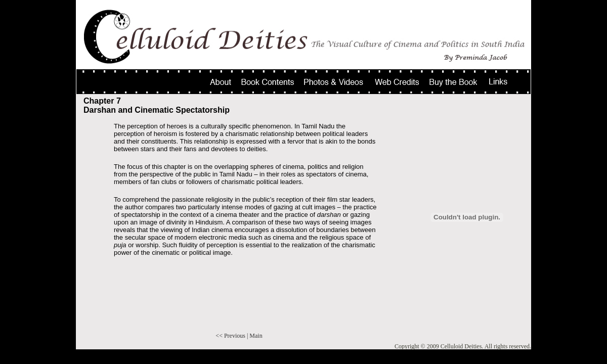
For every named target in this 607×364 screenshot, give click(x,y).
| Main (255, 336)
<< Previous (230, 336)
